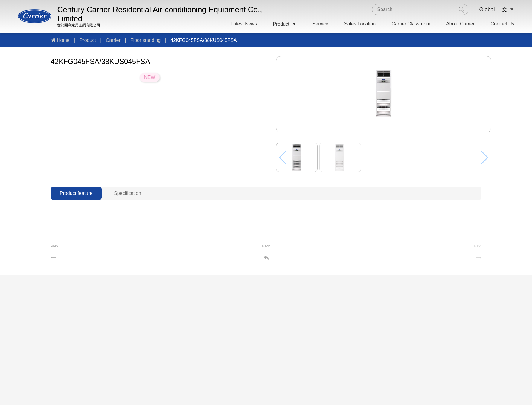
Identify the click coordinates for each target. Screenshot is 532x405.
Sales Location (360, 24)
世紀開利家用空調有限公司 (79, 25)
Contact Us (502, 24)
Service (320, 24)
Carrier (113, 40)
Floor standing (145, 40)
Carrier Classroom (411, 24)
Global (487, 10)
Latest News (244, 24)
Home (63, 40)
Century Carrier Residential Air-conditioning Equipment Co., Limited (160, 14)
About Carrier (460, 24)
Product (285, 24)
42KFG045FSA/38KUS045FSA (203, 40)
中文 (502, 10)
